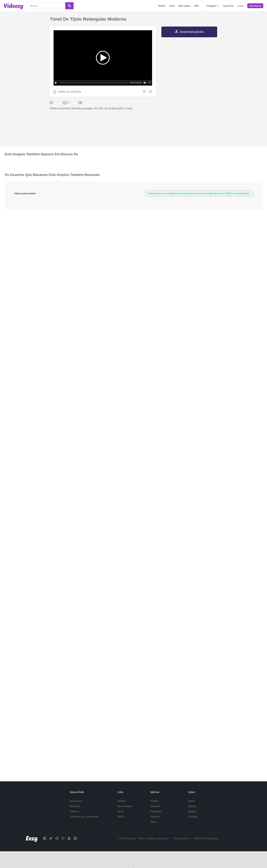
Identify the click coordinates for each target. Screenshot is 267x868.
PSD (197, 6)
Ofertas (122, 801)
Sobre (192, 801)
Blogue (192, 811)
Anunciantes (124, 806)
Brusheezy (76, 801)
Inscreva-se (255, 6)
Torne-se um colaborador (84, 817)
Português (156, 811)
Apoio (121, 811)
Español (155, 806)
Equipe (192, 806)
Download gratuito (192, 32)
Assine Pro (228, 6)
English (155, 801)
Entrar (241, 6)
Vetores (162, 6)
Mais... (154, 822)
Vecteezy (75, 806)
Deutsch (155, 817)
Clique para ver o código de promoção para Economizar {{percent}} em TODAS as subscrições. (199, 193)
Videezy (74, 811)
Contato (193, 817)
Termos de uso (182, 839)
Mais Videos (184, 6)
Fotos (172, 6)
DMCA (121, 817)
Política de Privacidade (205, 839)
